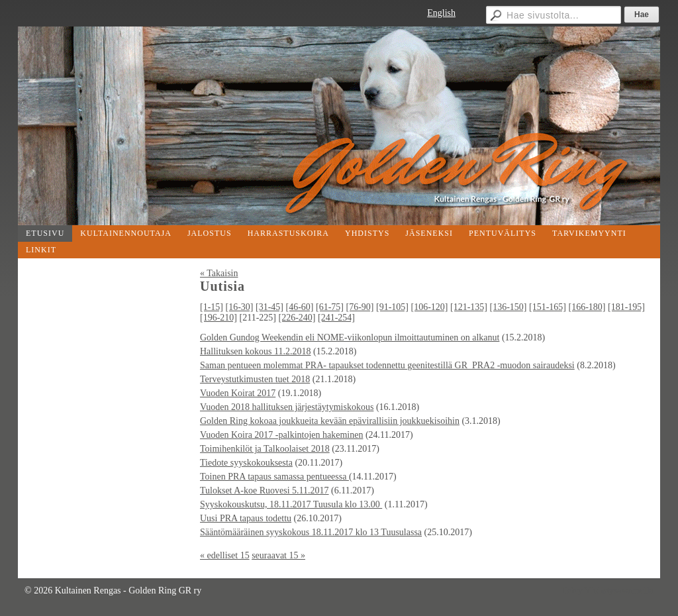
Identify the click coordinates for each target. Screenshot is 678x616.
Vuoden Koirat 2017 (238, 393)
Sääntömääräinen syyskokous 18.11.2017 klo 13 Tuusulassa (311, 532)
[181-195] (626, 307)
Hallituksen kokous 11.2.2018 (255, 351)
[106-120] (430, 307)
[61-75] (330, 307)
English (441, 13)
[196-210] (218, 318)
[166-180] (587, 307)
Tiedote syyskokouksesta (246, 463)
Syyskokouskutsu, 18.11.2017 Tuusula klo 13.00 (291, 504)
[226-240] (297, 318)
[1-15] (212, 307)
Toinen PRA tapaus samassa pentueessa (274, 477)
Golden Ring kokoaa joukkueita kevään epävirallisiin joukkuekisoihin (330, 421)
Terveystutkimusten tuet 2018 (255, 379)
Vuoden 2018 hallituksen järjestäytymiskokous (287, 407)
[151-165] (548, 307)
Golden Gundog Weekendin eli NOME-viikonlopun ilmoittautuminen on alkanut (350, 337)
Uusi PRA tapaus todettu (246, 518)
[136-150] (508, 307)
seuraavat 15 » (278, 555)
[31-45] (269, 307)
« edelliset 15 (225, 555)
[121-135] (469, 307)
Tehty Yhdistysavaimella (607, 590)
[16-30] (240, 307)
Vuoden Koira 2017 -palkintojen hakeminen (281, 435)
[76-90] (360, 307)
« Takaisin (219, 273)
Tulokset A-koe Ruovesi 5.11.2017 (265, 490)
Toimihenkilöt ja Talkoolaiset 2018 (265, 449)
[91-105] (392, 307)
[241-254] (336, 318)
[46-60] (300, 307)
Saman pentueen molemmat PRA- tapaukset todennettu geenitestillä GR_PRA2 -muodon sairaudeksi (387, 365)
